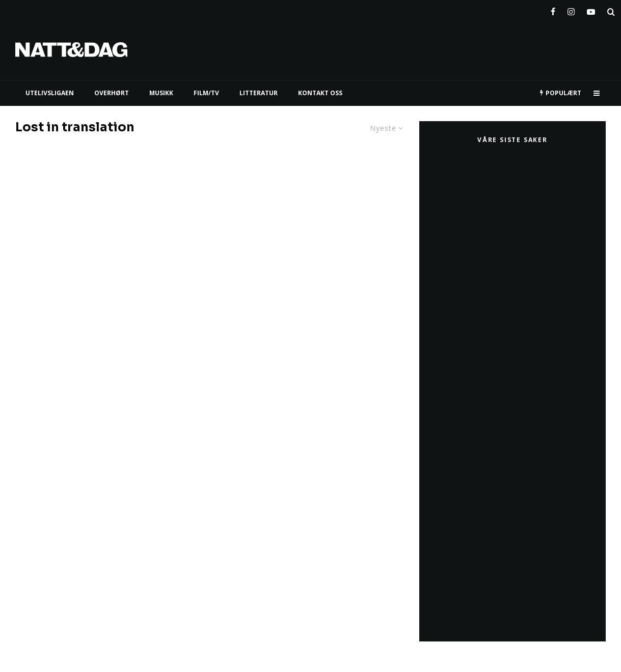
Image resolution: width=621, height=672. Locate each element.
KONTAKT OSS (320, 93)
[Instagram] (571, 10)
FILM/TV (206, 93)
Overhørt (112, 93)
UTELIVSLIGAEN (50, 93)
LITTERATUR (259, 93)
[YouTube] (591, 10)
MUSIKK (161, 93)
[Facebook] (553, 10)
